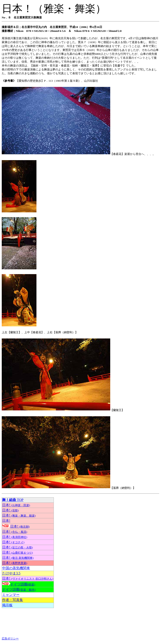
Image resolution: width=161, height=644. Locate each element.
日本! (16, 505)
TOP (13, 500)
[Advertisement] (36, 622)
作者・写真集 (13, 600)
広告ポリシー (10, 638)
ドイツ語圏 (23, 584)
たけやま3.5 (11, 573)
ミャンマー (11, 595)
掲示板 (7, 605)
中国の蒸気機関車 (16, 568)
